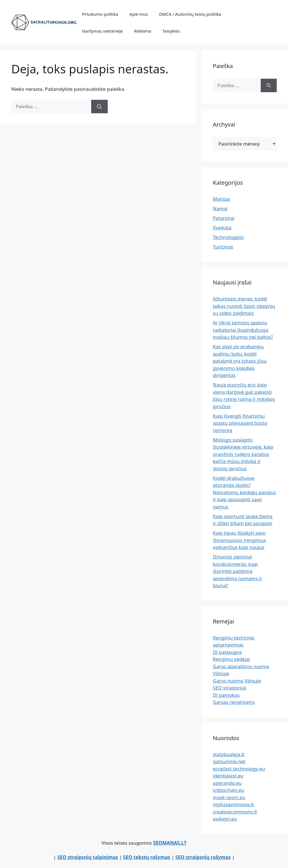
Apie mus (139, 14)
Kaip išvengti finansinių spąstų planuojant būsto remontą (240, 423)
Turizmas (223, 247)
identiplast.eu (228, 776)
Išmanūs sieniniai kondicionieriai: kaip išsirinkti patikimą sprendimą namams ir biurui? (238, 571)
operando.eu (227, 783)
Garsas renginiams (234, 702)
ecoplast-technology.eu (239, 769)
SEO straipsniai (230, 688)
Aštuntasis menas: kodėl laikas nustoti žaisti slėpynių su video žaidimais (244, 306)
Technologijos (228, 237)
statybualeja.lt (229, 754)
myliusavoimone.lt (233, 804)
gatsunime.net (229, 761)
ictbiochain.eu (229, 790)
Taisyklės (171, 31)
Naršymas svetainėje (103, 31)
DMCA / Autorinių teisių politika (190, 14)
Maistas (221, 199)
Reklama (143, 31)
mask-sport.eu (229, 797)
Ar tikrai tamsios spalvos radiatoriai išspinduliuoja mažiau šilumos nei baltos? (243, 330)
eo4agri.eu (225, 819)
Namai (220, 208)
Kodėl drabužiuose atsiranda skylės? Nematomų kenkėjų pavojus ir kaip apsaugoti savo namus (244, 492)
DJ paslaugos (227, 652)
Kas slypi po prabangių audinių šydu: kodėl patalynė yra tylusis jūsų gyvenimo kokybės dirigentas (240, 361)
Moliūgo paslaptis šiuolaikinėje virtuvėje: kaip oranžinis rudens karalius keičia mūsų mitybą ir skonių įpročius (243, 454)
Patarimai (224, 218)
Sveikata (222, 228)
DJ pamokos (226, 695)
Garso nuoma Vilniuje (237, 681)
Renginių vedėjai (231, 659)
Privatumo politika (100, 14)
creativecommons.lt (235, 812)
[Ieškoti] (99, 107)
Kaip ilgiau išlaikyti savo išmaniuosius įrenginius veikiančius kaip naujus (239, 540)
